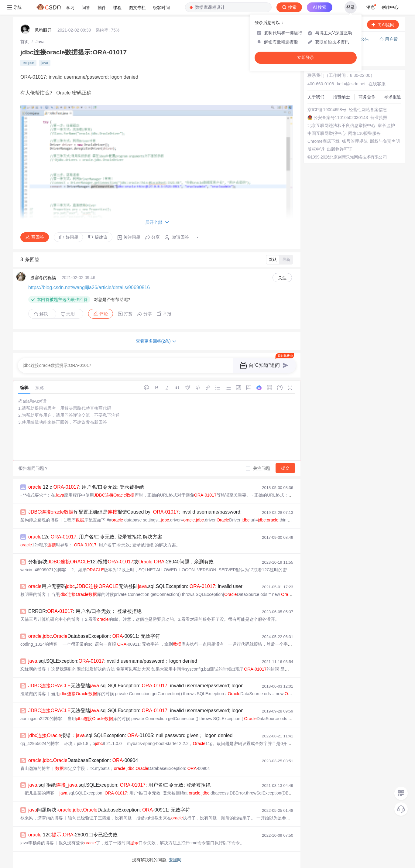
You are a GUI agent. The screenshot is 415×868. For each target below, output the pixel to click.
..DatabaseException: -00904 (83, 760)
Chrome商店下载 (324, 141)
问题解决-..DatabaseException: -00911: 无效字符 (109, 810)
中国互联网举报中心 (327, 133)
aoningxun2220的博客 (41, 719)
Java (40, 42)
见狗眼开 (43, 30)
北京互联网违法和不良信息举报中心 (341, 125)
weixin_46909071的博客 (43, 570)
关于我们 (316, 97)
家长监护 (386, 125)
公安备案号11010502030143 (341, 118)
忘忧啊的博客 (33, 669)
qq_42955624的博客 (40, 743)
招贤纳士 (341, 97)
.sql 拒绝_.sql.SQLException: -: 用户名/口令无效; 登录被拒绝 (119, 785)
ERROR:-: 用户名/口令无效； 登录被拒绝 (85, 611)
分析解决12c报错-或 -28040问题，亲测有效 (121, 562)
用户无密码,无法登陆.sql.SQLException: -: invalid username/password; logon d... (164, 586)
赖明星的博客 (33, 594)
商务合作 (367, 97)
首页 (25, 42)
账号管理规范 (355, 141)
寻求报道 (393, 97)
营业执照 (379, 118)
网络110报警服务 (364, 133)
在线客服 (377, 84)
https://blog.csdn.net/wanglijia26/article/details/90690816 (89, 287)
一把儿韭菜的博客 (37, 793)
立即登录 (306, 58)
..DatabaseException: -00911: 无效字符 (94, 636)
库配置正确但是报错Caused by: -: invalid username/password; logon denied (150, 512)
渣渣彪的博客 (33, 694)
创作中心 (390, 7)
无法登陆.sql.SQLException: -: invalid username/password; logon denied (144, 686)
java (45, 63)
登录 (351, 7)
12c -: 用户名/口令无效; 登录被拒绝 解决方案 (95, 537)
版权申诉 (316, 149)
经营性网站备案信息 (368, 110)
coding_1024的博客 (39, 644)
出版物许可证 (340, 149)
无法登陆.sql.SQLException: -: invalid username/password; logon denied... (146, 711)
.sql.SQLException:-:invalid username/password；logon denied (113, 661)
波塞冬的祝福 (43, 278)
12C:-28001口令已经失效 (73, 835)
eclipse (28, 63)
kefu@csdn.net (351, 84)
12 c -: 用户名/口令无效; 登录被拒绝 (86, 487)
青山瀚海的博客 (35, 768)
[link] (25, 42)
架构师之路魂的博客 (39, 520)
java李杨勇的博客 (37, 843)
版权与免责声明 (385, 141)
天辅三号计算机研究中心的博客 (50, 619)
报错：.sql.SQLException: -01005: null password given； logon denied (130, 735)
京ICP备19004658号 (327, 110)
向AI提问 (383, 25)
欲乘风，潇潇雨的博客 (42, 818)
